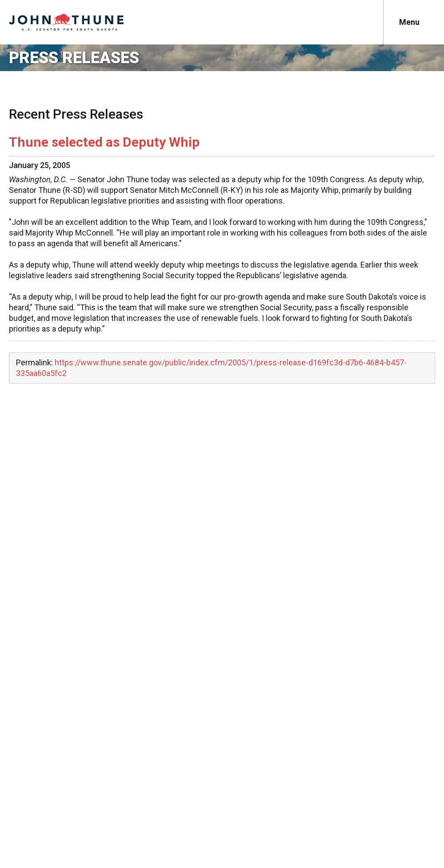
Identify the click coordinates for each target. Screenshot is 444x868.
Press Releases (74, 58)
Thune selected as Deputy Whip (104, 142)
